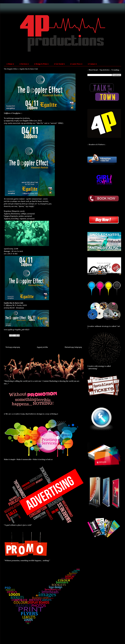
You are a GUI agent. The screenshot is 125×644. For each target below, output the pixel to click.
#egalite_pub (20, 330)
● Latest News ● (76, 64)
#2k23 (27, 330)
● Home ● (10, 64)
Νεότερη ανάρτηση (13, 347)
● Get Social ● (59, 64)
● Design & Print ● (41, 64)
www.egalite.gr (9, 330)
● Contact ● (92, 64)
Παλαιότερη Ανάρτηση (73, 347)
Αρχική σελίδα (42, 347)
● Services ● (24, 64)
